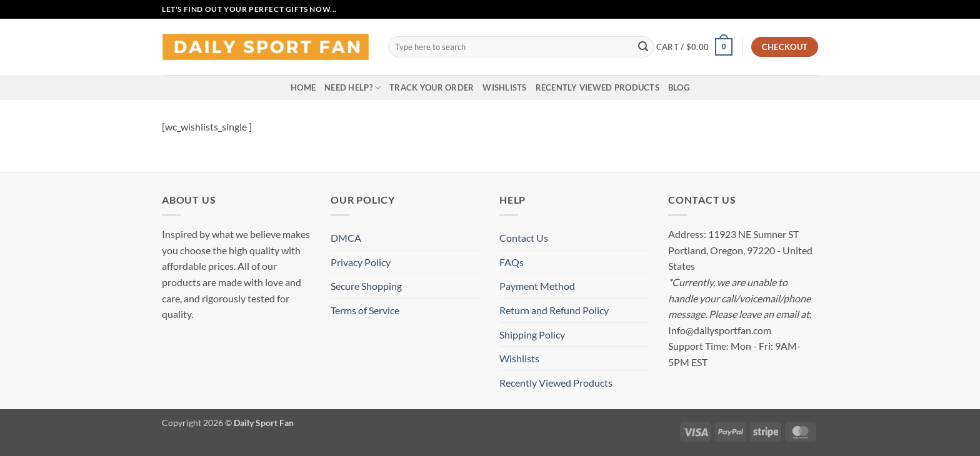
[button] (694, 47)
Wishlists (504, 87)
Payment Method (537, 286)
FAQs (512, 262)
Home (303, 87)
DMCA (346, 238)
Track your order (432, 87)
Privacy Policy (361, 262)
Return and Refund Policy (554, 310)
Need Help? (352, 88)
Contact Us (524, 238)
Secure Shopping (366, 286)
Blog (679, 87)
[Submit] (643, 47)
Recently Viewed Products (597, 87)
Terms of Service (365, 310)
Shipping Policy (532, 335)
